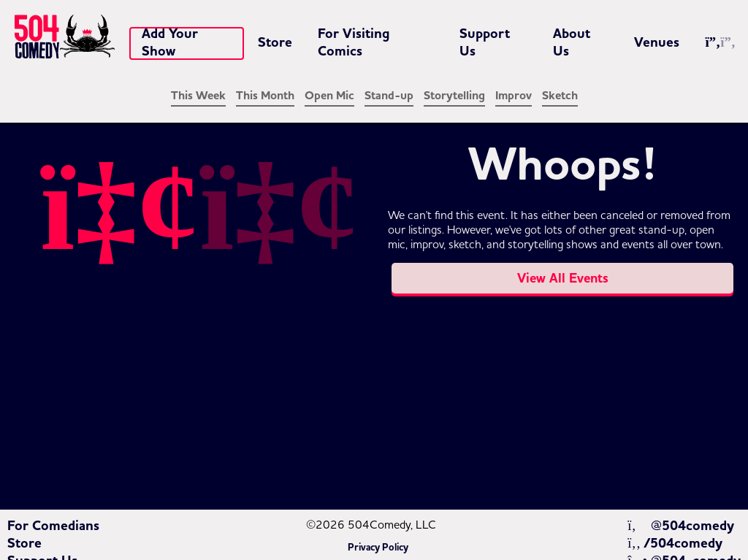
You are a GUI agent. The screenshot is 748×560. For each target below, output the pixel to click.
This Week (198, 96)
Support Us (485, 42)
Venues (657, 42)
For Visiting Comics (354, 42)
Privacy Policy (378, 548)
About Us (572, 42)
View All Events (563, 278)
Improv (514, 96)
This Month (265, 96)
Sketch (560, 96)
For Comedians (53, 526)
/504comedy (675, 543)
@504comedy (680, 526)
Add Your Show (170, 42)
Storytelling (454, 96)
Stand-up (389, 96)
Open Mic (329, 96)
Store (275, 42)
